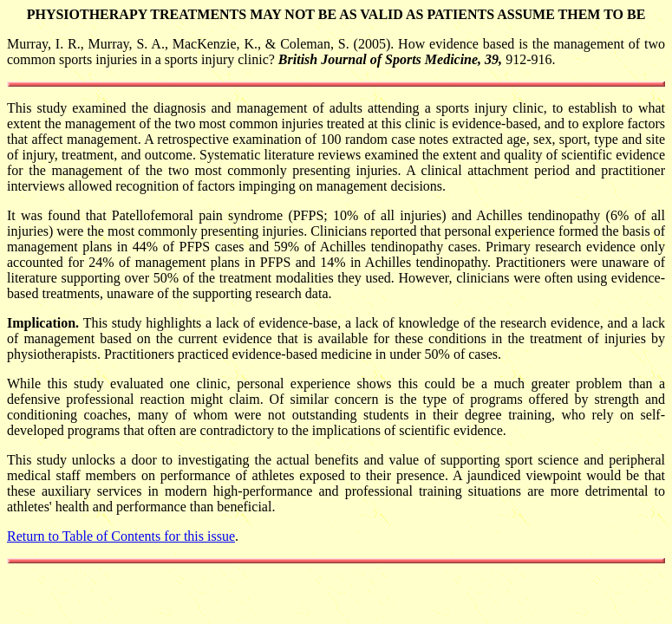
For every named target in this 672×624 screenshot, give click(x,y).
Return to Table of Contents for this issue (121, 536)
